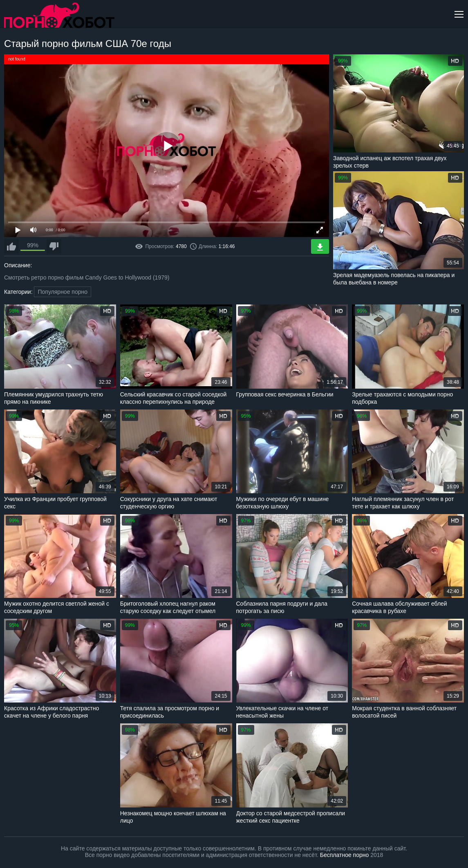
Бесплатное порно (344, 855)
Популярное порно (63, 292)
